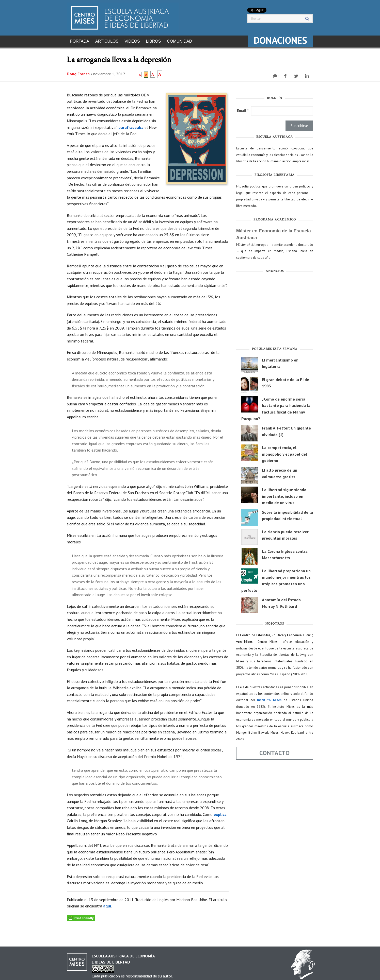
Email (243, 109)
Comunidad (179, 41)
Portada (80, 41)
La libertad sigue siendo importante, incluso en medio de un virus (284, 495)
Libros (154, 41)
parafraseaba (131, 126)
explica (220, 813)
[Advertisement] (275, 310)
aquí (107, 904)
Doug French (78, 72)
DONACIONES (280, 40)
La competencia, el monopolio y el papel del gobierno (284, 452)
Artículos (107, 41)
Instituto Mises (269, 699)
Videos (132, 41)
